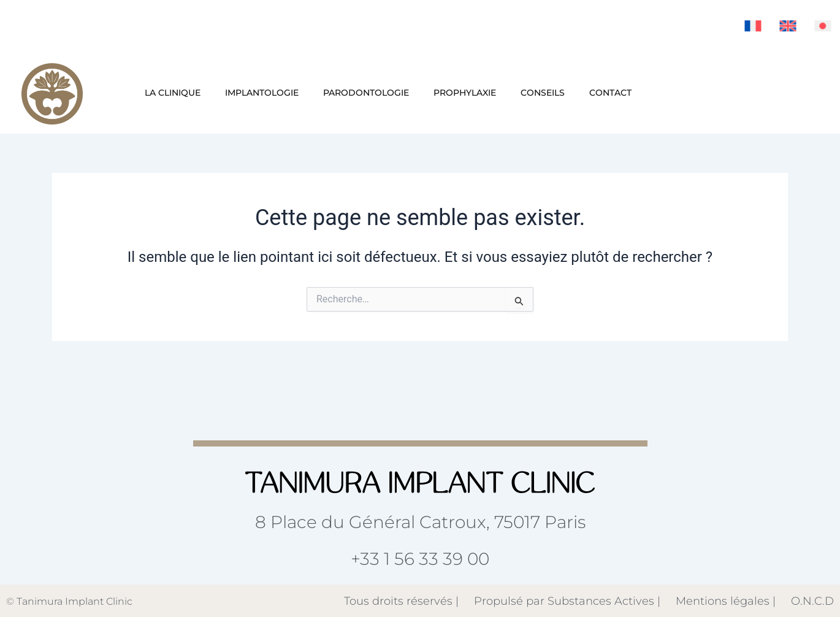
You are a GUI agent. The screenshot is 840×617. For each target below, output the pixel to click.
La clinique (173, 93)
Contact (610, 93)
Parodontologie (366, 93)
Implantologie (262, 93)
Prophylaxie (465, 93)
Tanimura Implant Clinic (74, 601)
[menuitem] (753, 25)
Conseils (543, 93)
